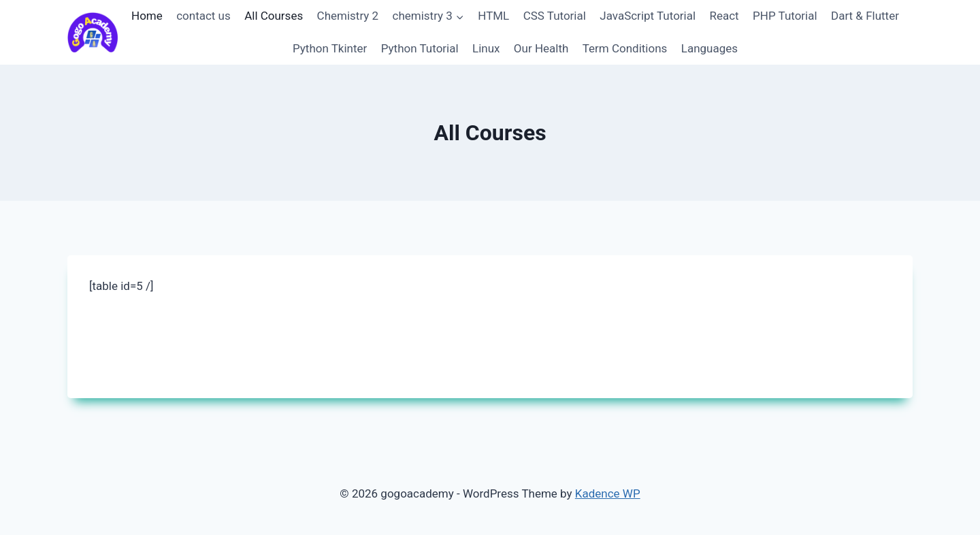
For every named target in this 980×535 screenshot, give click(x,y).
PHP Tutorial (785, 16)
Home (147, 16)
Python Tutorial (420, 48)
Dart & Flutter (865, 16)
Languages (709, 48)
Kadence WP (608, 493)
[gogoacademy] (93, 32)
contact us (203, 16)
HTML (493, 16)
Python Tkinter (330, 48)
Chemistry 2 (348, 16)
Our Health (541, 48)
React (724, 16)
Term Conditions (625, 48)
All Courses (274, 16)
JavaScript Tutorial (648, 16)
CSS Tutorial (555, 16)
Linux (486, 48)
